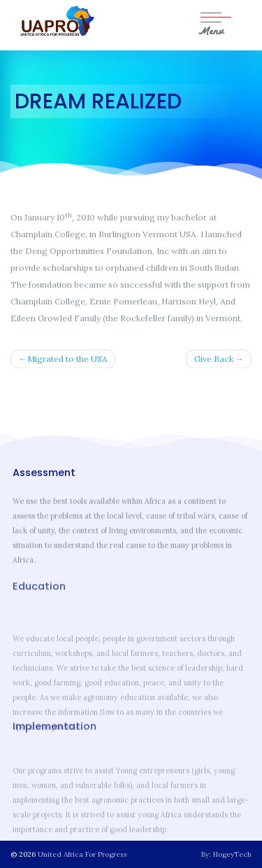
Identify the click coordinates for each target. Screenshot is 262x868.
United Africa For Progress (82, 854)
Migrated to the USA (67, 359)
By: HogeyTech (226, 854)
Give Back (214, 359)
